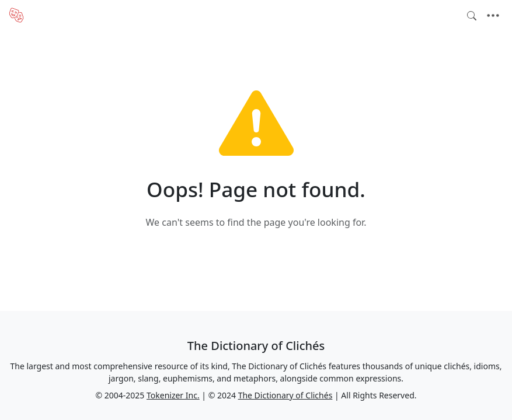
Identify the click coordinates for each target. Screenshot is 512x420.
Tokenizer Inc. (173, 395)
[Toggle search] (472, 16)
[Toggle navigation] (493, 16)
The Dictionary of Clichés (285, 395)
